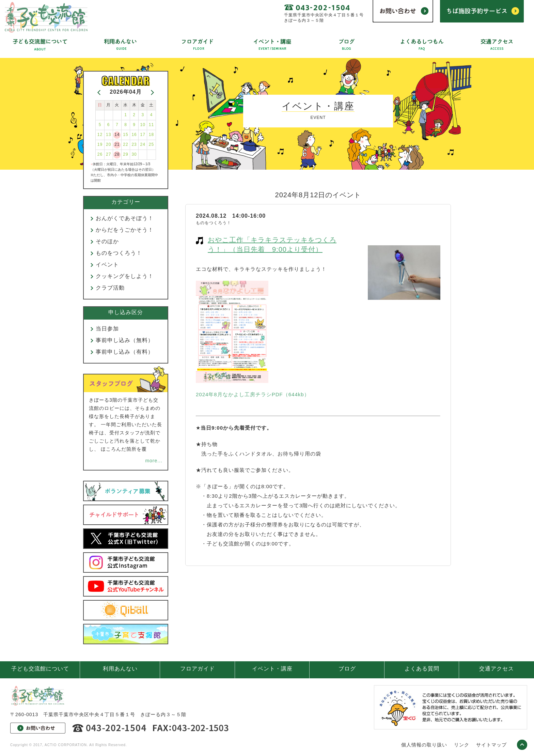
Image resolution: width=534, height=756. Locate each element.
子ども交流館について (40, 669)
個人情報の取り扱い (424, 745)
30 (134, 154)
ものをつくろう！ (119, 253)
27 (108, 154)
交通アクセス (497, 669)
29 (125, 154)
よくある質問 (422, 669)
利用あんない (120, 669)
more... (154, 461)
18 (151, 135)
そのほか (107, 241)
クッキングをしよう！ (125, 276)
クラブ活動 (110, 288)
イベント (107, 265)
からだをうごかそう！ (125, 230)
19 (100, 144)
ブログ (347, 669)
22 (125, 144)
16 (134, 135)
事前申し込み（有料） (125, 352)
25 (151, 144)
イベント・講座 (272, 669)
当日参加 (107, 329)
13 (108, 135)
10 (143, 125)
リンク (462, 745)
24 (143, 144)
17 (143, 135)
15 (125, 135)
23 (134, 144)
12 (100, 135)
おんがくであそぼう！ (125, 218)
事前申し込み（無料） (125, 340)
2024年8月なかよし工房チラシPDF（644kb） (253, 394)
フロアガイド (198, 669)
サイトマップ (491, 745)
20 (108, 144)
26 (100, 154)
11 (151, 125)
